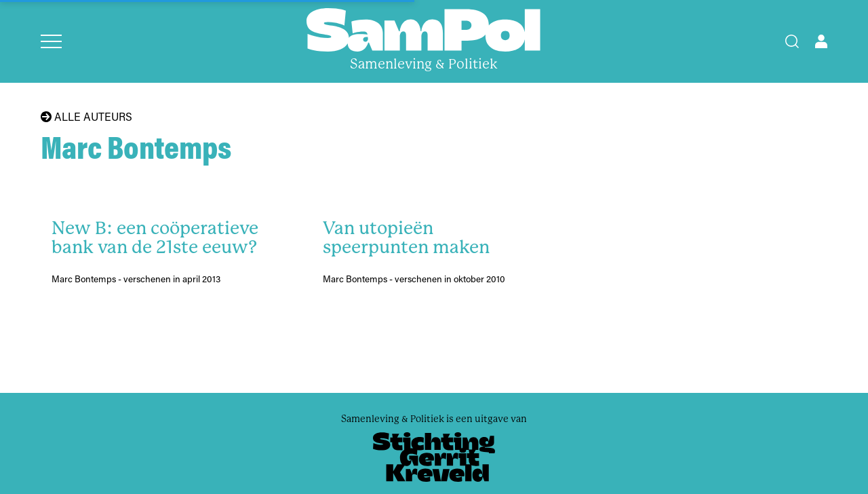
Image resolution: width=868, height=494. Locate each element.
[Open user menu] (821, 41)
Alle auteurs (86, 117)
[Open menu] (51, 41)
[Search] (792, 41)
